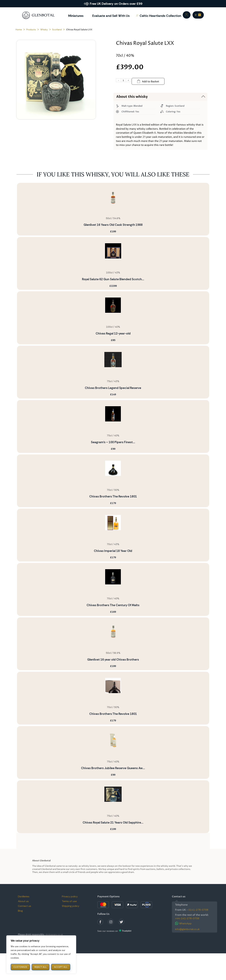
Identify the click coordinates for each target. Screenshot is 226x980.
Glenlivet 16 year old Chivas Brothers (113, 660)
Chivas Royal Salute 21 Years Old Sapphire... (113, 823)
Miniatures (76, 16)
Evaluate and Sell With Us (111, 16)
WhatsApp (183, 923)
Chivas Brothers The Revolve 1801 (113, 496)
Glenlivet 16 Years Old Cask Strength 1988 (113, 225)
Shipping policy (71, 906)
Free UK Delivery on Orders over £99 (116, 4)
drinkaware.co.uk (54, 934)
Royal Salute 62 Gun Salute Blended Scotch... (113, 279)
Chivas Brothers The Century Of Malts (113, 605)
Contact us (25, 906)
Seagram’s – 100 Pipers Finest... (113, 442)
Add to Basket (148, 81)
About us (23, 901)
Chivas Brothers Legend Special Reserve (113, 388)
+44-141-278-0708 (187, 918)
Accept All (61, 967)
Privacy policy (70, 896)
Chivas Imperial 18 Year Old (113, 551)
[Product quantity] (123, 80)
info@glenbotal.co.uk (187, 929)
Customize (20, 967)
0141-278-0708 (198, 910)
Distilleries (24, 896)
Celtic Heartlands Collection (160, 16)
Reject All (41, 967)
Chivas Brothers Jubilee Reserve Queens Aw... (113, 768)
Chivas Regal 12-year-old (113, 333)
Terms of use (69, 901)
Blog (20, 911)
